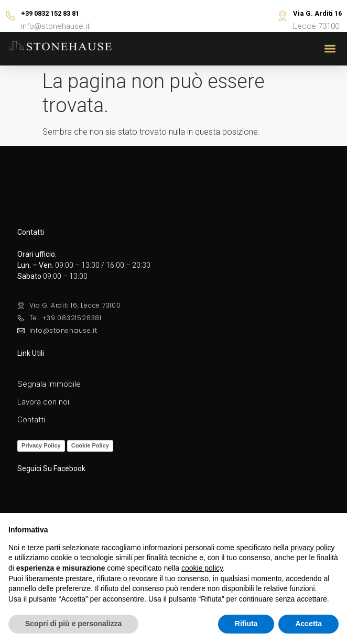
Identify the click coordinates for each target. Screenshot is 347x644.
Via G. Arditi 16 (317, 13)
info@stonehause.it (55, 26)
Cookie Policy (90, 445)
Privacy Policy (41, 445)
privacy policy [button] (313, 548)
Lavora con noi (43, 402)
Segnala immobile (49, 384)
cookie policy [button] (202, 568)
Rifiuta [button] (246, 624)
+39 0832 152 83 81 (50, 13)
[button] (330, 49)
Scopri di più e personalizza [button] (73, 624)
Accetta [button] (308, 624)
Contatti (31, 420)
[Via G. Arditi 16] (283, 16)
